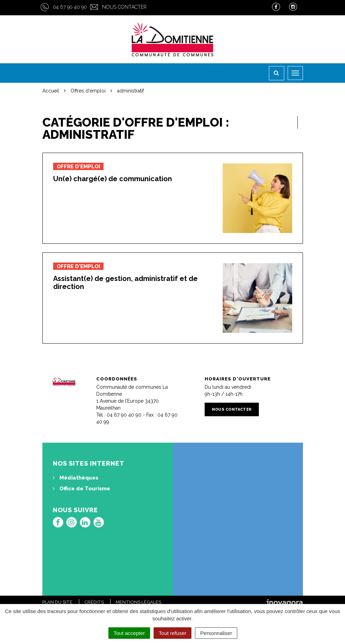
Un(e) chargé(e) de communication (113, 179)
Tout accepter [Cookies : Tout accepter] (129, 633)
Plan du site (57, 602)
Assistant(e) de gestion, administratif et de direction (125, 283)
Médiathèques (76, 478)
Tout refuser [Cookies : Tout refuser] (172, 633)
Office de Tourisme (81, 489)
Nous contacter (124, 7)
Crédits (94, 602)
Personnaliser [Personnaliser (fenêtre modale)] (216, 633)
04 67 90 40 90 (70, 7)
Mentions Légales (138, 602)
